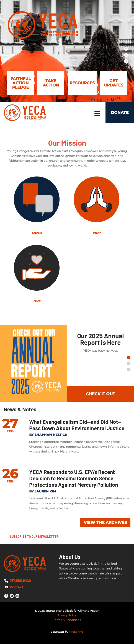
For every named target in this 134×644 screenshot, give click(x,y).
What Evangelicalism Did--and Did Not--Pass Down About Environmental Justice (77, 425)
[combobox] (103, 25)
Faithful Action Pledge (21, 83)
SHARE (37, 233)
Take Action (51, 83)
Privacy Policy (67, 615)
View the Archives (105, 522)
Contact (16, 587)
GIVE (37, 301)
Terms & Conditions (67, 620)
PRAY (97, 233)
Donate (120, 113)
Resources (82, 83)
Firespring (76, 632)
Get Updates (114, 83)
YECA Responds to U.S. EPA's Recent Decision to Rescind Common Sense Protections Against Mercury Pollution (74, 478)
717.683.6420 (20, 581)
